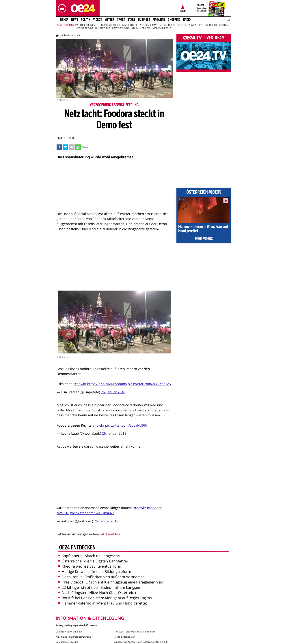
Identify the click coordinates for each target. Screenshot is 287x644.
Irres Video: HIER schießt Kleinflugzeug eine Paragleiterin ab (111, 582)
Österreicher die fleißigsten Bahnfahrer (93, 561)
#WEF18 (63, 513)
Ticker (64, 20)
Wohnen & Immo (148, 25)
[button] (61, 8)
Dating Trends (85, 29)
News (75, 20)
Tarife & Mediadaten (125, 637)
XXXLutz (224, 25)
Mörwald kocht (162, 29)
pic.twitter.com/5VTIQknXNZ (92, 513)
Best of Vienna (121, 29)
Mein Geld (211, 25)
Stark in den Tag (141, 29)
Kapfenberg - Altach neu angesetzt (89, 556)
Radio (187, 20)
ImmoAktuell (130, 25)
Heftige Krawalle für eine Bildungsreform (95, 571)
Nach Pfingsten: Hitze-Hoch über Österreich (97, 593)
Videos (97, 20)
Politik (86, 20)
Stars (132, 20)
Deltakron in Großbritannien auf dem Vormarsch (101, 577)
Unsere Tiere (103, 29)
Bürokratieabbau (110, 25)
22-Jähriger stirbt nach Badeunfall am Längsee (99, 587)
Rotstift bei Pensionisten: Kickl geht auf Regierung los (105, 598)
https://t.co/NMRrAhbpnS (107, 384)
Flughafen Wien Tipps (191, 25)
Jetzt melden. (110, 534)
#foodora (154, 508)
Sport (121, 20)
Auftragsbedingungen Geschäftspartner (77, 625)
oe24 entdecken (77, 548)
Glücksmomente (88, 25)
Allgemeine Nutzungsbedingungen (73, 637)
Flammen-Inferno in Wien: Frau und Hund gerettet (103, 603)
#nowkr (80, 384)
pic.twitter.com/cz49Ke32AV (150, 384)
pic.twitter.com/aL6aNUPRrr (127, 425)
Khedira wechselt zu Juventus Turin (90, 566)
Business (144, 20)
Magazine (159, 20)
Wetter (109, 20)
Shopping (174, 20)
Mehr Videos (204, 239)
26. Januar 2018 (113, 392)
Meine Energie (168, 25)
